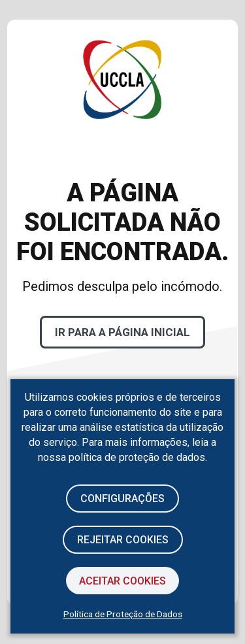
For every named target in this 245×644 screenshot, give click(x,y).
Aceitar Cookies (122, 581)
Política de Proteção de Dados (123, 614)
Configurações (122, 499)
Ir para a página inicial (122, 332)
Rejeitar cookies (123, 540)
